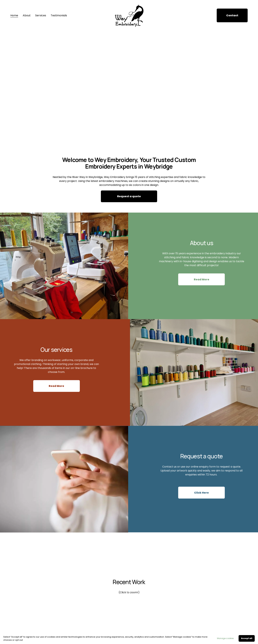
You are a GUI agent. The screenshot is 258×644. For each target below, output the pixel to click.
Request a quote (129, 196)
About (27, 15)
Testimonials (59, 15)
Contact (232, 15)
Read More (202, 281)
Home (14, 15)
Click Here (201, 496)
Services (41, 15)
